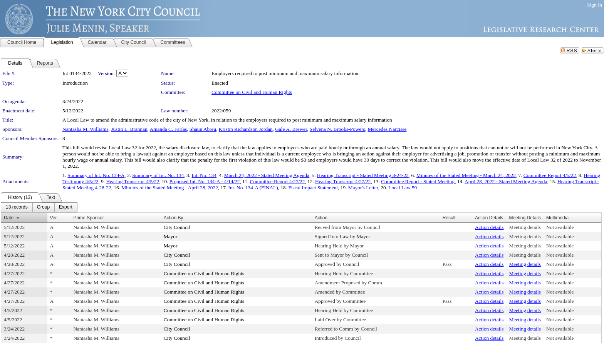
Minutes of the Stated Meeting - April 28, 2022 (170, 188)
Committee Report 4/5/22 (550, 175)
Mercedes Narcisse (387, 129)
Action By (174, 218)
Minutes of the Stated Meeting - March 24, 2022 (466, 175)
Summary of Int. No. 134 (158, 175)
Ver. (54, 218)
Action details (489, 227)
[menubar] (39, 207)
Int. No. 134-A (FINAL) (253, 188)
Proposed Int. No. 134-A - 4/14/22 (205, 181)
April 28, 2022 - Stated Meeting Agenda (506, 181)
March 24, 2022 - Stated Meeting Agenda (267, 175)
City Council (177, 227)
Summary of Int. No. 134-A (96, 175)
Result (449, 218)
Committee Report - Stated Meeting (418, 181)
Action (321, 218)
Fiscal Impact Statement (313, 188)
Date (9, 218)
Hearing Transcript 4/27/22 (343, 181)
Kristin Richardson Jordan (246, 129)
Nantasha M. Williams (86, 129)
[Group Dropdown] (43, 207)
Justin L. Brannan (129, 129)
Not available (560, 227)
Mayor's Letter (363, 188)
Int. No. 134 (204, 175)
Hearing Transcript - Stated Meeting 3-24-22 (363, 175)
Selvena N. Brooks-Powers (337, 129)
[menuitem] (17, 207)
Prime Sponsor (88, 218)
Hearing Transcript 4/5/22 (133, 181)
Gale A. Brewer (291, 129)
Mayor (171, 236)
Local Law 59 (403, 188)
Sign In (595, 5)
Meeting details (525, 227)
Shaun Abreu (203, 129)
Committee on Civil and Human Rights (252, 92)
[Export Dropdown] (66, 207)
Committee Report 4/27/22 (278, 181)
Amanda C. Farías (169, 129)
